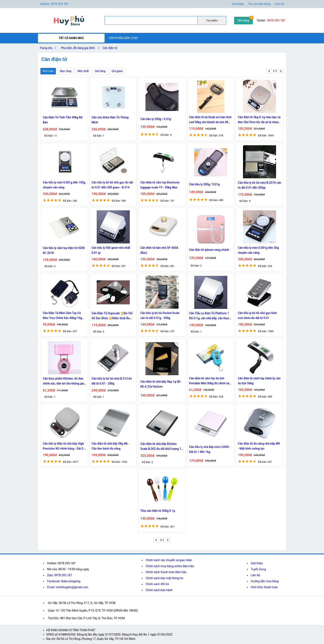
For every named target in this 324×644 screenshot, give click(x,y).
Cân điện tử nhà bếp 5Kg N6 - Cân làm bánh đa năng (110, 446)
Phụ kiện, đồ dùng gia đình (78, 48)
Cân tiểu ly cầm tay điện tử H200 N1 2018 (64, 250)
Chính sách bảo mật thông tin (165, 578)
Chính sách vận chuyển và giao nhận (169, 560)
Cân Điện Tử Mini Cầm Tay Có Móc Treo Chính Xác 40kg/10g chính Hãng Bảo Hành (62, 316)
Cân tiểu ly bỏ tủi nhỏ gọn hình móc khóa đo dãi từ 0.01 (257, 315)
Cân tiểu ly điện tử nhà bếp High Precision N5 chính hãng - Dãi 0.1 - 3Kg (64, 446)
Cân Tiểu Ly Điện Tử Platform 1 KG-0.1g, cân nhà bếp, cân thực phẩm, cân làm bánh (209, 316)
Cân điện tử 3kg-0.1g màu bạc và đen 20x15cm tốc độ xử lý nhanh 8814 (259, 120)
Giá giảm (117, 71)
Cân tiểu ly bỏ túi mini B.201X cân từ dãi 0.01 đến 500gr (260, 185)
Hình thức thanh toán (264, 587)
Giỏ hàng (243, 20)
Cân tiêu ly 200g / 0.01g (156, 119)
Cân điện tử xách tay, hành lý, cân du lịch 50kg (259, 381)
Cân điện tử (110, 48)
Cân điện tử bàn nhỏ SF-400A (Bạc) (159, 250)
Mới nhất (83, 71)
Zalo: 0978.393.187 (60, 575)
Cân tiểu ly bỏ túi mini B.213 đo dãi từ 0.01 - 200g (112, 381)
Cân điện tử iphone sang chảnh (209, 250)
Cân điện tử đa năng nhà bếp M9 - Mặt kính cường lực (259, 446)
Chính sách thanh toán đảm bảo (166, 572)
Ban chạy (66, 71)
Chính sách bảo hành (159, 590)
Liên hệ (279, 4)
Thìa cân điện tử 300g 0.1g (158, 511)
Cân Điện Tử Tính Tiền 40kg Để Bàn (63, 120)
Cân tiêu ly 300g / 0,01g (204, 184)
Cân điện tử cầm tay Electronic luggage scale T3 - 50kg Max (160, 185)
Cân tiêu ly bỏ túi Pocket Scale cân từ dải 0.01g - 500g (160, 315)
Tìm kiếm (212, 21)
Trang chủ (49, 48)
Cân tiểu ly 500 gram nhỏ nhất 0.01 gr (111, 250)
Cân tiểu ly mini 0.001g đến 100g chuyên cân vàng (64, 185)
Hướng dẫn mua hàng (265, 581)
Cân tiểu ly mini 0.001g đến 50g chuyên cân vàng (258, 250)
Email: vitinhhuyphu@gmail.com (68, 587)
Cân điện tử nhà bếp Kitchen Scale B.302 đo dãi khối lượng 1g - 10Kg (162, 447)
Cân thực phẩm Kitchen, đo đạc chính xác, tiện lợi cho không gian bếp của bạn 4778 (64, 381)
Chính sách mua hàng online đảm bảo (170, 566)
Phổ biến (48, 71)
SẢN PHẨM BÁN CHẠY (123, 38)
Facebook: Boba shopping (64, 581)
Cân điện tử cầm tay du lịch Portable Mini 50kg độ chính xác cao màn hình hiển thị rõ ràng (210, 381)
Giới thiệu (238, 4)
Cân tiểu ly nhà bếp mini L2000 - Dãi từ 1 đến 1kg (210, 449)
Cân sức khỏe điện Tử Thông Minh (110, 120)
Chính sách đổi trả (157, 584)
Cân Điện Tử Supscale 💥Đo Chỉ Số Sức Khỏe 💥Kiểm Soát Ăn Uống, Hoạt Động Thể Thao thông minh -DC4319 (113, 316)
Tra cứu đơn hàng (259, 4)
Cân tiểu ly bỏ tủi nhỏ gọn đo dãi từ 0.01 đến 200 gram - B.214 (112, 185)
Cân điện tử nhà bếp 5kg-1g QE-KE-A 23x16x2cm (161, 384)
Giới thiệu (257, 563)
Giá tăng (100, 71)
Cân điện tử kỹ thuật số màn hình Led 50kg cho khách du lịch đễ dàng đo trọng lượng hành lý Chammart (210, 120)
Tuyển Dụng (258, 569)
